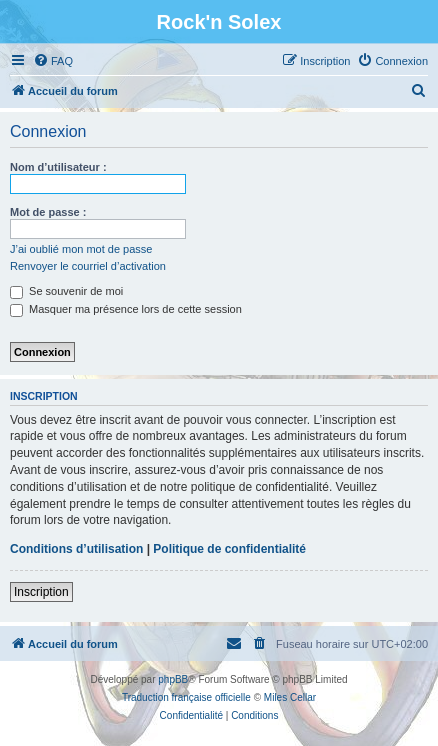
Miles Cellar (290, 697)
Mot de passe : (48, 212)
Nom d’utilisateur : (58, 167)
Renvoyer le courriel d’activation (88, 266)
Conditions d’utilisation (76, 549)
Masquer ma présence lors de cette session (126, 309)
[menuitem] (53, 61)
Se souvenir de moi (66, 291)
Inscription (41, 592)
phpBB (173, 679)
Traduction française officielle (186, 697)
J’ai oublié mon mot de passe (81, 249)
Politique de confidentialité (229, 549)
